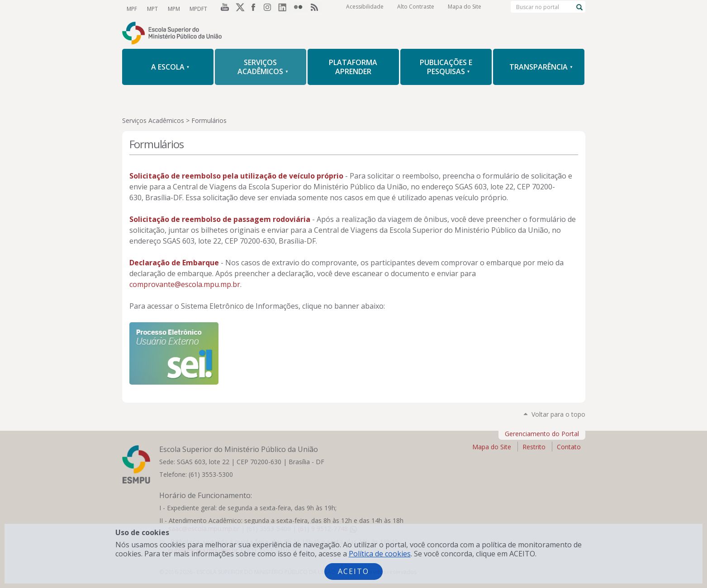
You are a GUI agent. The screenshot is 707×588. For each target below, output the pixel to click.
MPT (152, 8)
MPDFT (196, 8)
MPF (132, 8)
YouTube (223, 9)
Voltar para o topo (558, 414)
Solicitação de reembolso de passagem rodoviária (221, 219)
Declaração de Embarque (174, 263)
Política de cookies (380, 554)
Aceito (353, 571)
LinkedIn (285, 9)
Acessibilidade (365, 9)
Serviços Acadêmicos (153, 120)
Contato (569, 447)
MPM (172, 8)
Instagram (270, 9)
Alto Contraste (416, 9)
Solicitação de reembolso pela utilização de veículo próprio (236, 176)
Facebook (254, 9)
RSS (316, 9)
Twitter (239, 9)
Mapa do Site (465, 9)
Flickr (300, 9)
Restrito (534, 447)
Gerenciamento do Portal (542, 434)
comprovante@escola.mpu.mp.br (185, 284)
